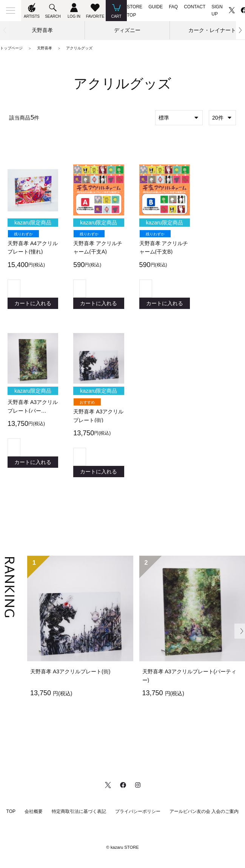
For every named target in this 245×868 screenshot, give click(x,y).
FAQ (173, 7)
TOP (11, 818)
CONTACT (195, 7)
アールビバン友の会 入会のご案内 (204, 818)
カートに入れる (33, 305)
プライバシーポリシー (138, 818)
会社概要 (34, 818)
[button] (240, 30)
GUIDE (156, 7)
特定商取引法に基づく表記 (79, 818)
